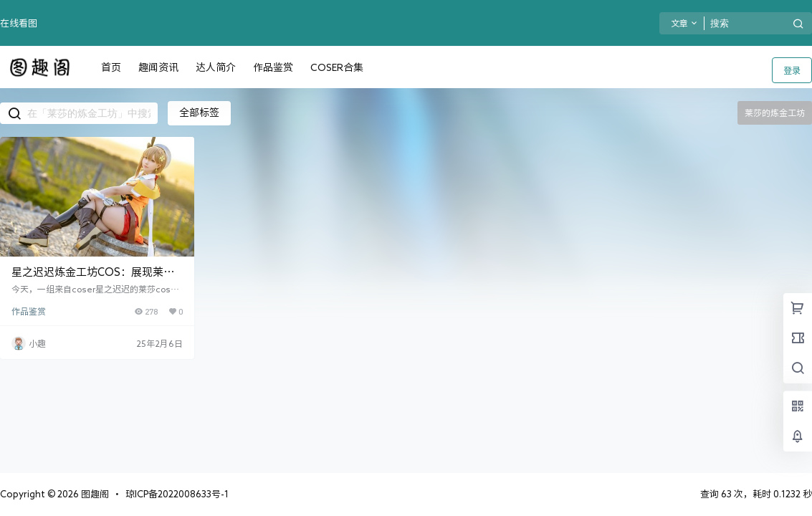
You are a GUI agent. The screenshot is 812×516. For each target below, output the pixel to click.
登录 (792, 70)
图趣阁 (94, 494)
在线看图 (19, 23)
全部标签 (199, 113)
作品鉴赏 (29, 311)
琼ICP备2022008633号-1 (177, 494)
